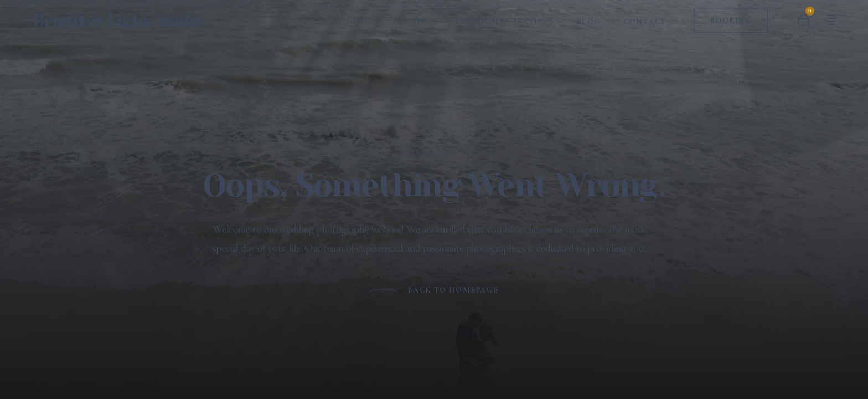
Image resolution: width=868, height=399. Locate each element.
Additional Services (503, 17)
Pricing (412, 17)
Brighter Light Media (119, 16)
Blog (589, 17)
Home (356, 17)
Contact (645, 17)
